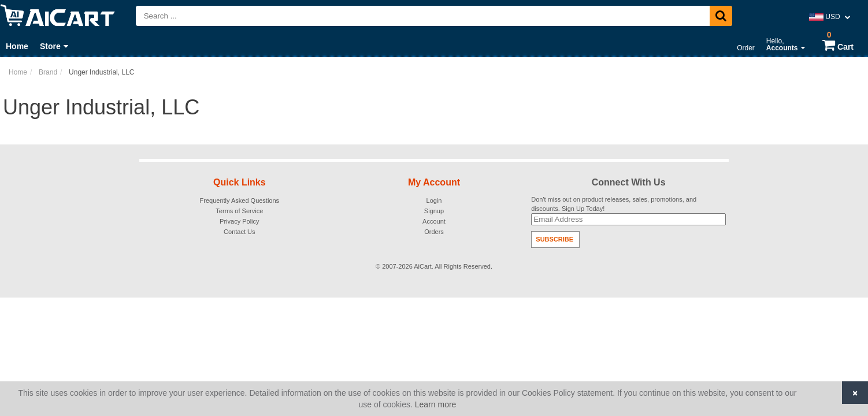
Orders (434, 232)
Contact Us (239, 232)
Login (434, 200)
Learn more (436, 404)
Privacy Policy (239, 221)
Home (17, 46)
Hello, (786, 44)
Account (434, 221)
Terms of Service (239, 211)
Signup (434, 211)
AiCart (423, 266)
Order (746, 48)
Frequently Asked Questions (240, 200)
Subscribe (554, 239)
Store (54, 46)
